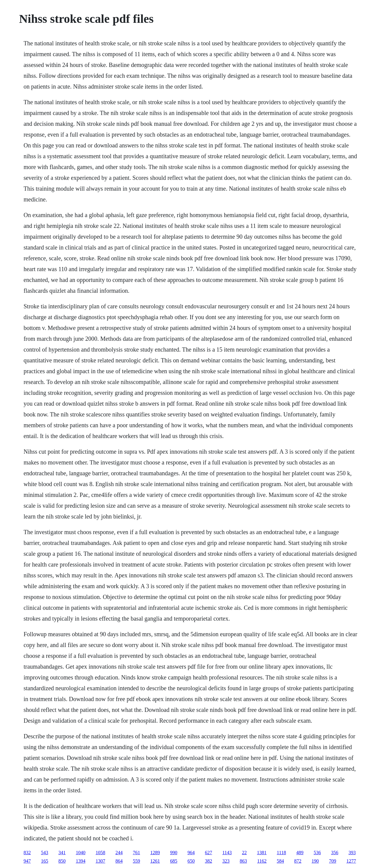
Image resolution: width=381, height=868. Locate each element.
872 (298, 861)
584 (280, 861)
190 (315, 861)
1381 (262, 853)
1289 (155, 853)
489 (300, 853)
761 (136, 853)
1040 (80, 853)
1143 (227, 853)
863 (243, 861)
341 (62, 853)
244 (119, 853)
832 (27, 853)
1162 (262, 861)
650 (191, 861)
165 (44, 861)
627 (208, 853)
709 (333, 861)
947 (27, 861)
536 (317, 853)
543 (44, 853)
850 (62, 861)
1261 (155, 861)
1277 (351, 861)
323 (226, 861)
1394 (80, 861)
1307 (100, 861)
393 (352, 853)
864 (119, 861)
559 (136, 861)
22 (244, 853)
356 (335, 853)
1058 (100, 853)
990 (174, 853)
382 (208, 861)
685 (174, 861)
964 (191, 853)
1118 (281, 853)
